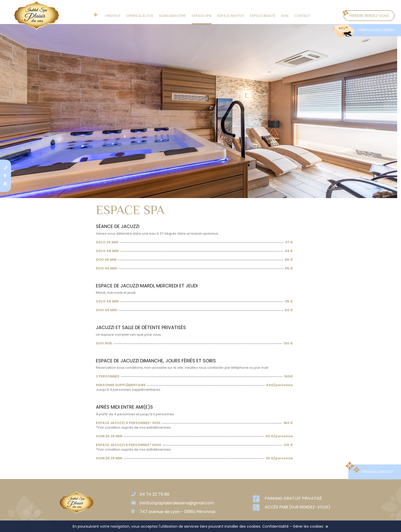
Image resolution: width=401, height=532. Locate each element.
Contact (302, 16)
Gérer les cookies (308, 526)
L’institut (113, 16)
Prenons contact (377, 472)
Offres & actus (140, 16)
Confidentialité (275, 526)
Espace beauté (263, 16)
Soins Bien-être (172, 16)
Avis (285, 16)
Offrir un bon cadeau (375, 30)
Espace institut (231, 16)
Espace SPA (202, 16)
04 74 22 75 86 (154, 494)
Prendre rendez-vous (369, 16)
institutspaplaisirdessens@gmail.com (177, 503)
